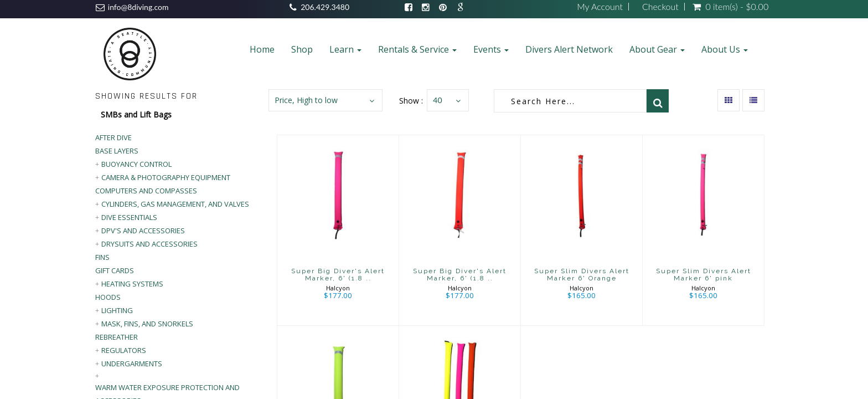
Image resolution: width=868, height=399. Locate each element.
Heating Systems (132, 284)
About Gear (657, 49)
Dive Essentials (129, 217)
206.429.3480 (325, 7)
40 (437, 100)
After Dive (113, 137)
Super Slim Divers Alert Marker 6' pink (704, 275)
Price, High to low (306, 100)
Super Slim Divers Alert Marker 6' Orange (582, 275)
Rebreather (117, 337)
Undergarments (132, 364)
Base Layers (117, 151)
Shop (302, 49)
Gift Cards (115, 270)
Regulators (124, 350)
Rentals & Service (417, 49)
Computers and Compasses (146, 191)
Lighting (117, 310)
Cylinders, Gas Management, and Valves (175, 204)
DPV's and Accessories (143, 231)
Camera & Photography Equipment (166, 177)
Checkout (660, 7)
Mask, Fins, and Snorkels (147, 324)
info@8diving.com (138, 7)
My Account (600, 7)
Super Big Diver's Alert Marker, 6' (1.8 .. (338, 275)
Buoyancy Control (136, 164)
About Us (725, 49)
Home (262, 49)
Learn (345, 49)
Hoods (108, 297)
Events (491, 49)
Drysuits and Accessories (149, 244)
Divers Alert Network (569, 49)
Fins (102, 257)
